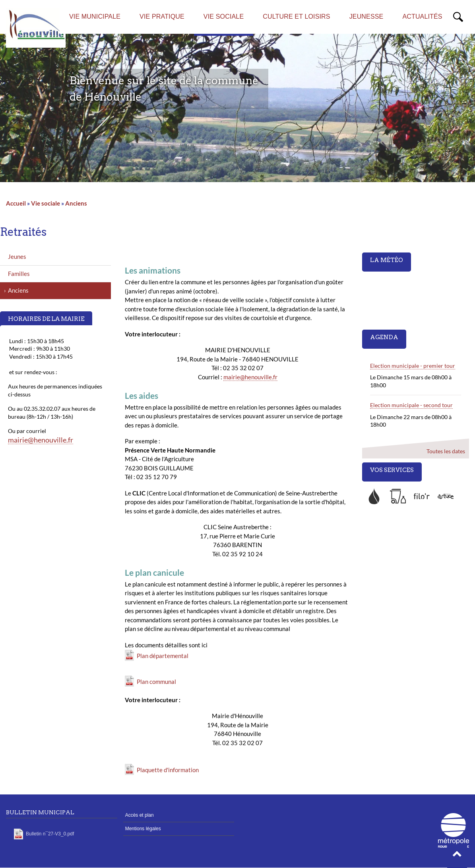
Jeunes (17, 256)
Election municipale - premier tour (413, 366)
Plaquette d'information (168, 770)
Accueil (16, 203)
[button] (457, 856)
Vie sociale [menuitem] (224, 17)
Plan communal (156, 682)
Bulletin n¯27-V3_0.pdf (50, 834)
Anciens (76, 203)
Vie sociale (46, 203)
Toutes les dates (446, 451)
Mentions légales (143, 829)
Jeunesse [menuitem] (366, 17)
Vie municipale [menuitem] (95, 17)
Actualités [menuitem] (422, 17)
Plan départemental (163, 656)
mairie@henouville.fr (250, 377)
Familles (19, 274)
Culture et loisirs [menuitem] (296, 17)
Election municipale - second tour (411, 405)
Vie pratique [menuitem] (162, 17)
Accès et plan (140, 815)
